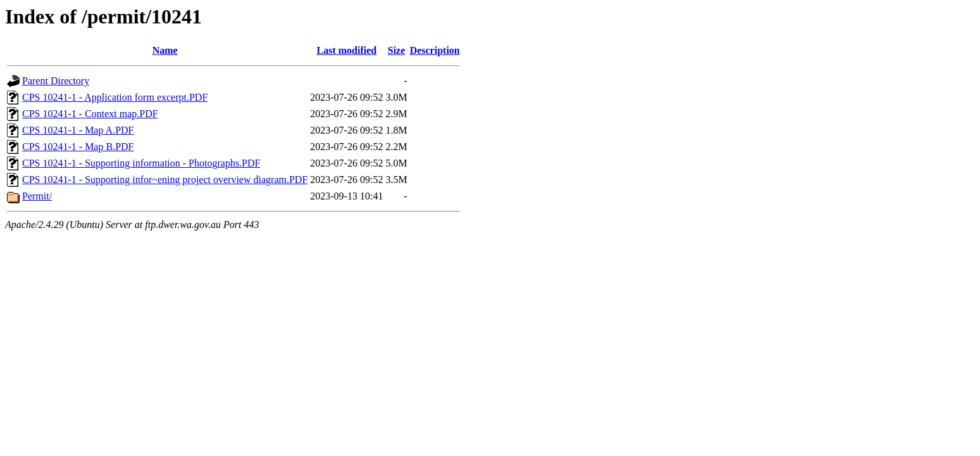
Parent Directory (56, 81)
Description (435, 50)
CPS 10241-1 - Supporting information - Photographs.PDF (141, 163)
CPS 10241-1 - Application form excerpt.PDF (115, 97)
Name (165, 50)
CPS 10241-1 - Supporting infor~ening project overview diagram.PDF (165, 180)
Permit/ (37, 196)
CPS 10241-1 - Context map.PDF (90, 114)
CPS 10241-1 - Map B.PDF (78, 147)
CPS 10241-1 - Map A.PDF (78, 130)
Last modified (347, 50)
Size (397, 50)
